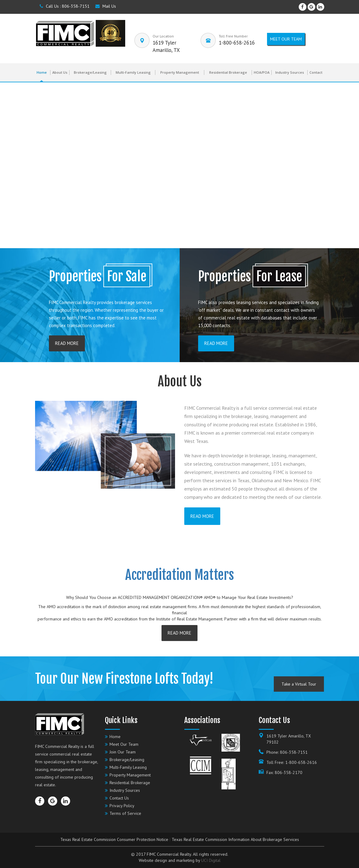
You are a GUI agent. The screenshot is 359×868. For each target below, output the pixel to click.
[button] (10, 165)
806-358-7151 (76, 6)
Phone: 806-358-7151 (287, 752)
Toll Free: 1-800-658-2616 (292, 762)
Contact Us (119, 798)
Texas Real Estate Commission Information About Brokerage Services (235, 839)
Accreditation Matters (179, 575)
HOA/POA (262, 72)
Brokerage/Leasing (90, 72)
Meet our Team (286, 39)
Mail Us (106, 6)
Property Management (180, 72)
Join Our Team (123, 752)
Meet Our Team (124, 744)
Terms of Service (125, 813)
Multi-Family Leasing (133, 72)
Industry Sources (290, 72)
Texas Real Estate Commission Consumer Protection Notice (114, 839)
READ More (67, 343)
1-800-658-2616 (237, 43)
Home (42, 72)
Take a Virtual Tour (299, 684)
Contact (316, 72)
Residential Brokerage (228, 72)
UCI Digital (211, 860)
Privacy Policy (122, 806)
